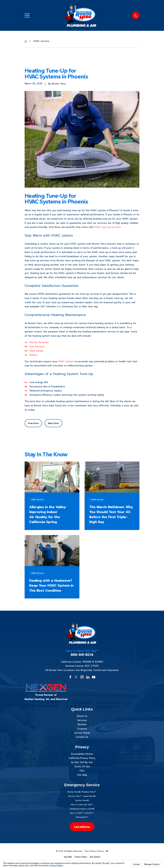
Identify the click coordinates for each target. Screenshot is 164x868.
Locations (82, 827)
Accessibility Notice (82, 754)
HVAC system (66, 361)
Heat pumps (37, 351)
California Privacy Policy (82, 758)
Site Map (82, 775)
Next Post (53, 423)
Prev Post (33, 423)
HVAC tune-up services (107, 227)
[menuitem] (68, 857)
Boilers (34, 355)
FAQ (82, 771)
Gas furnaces (37, 346)
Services (82, 720)
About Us (82, 716)
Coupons (82, 729)
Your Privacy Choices (96, 851)
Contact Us (82, 737)
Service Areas (82, 733)
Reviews (82, 724)
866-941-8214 (82, 655)
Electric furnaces (39, 342)
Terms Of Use (82, 767)
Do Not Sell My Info (82, 762)
